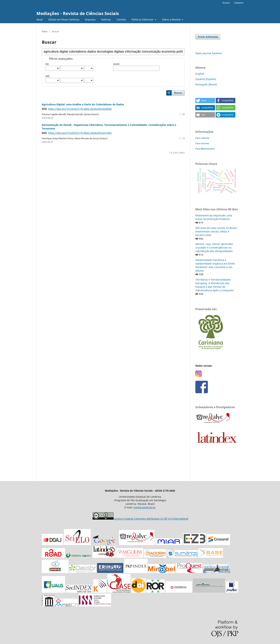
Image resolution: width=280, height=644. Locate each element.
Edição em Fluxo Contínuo (64, 20)
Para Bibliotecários (205, 149)
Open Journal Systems (209, 53)
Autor (117, 64)
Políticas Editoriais (143, 20)
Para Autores (202, 143)
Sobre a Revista (172, 20)
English (200, 74)
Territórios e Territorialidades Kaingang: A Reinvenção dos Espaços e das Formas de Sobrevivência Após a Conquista (214, 285)
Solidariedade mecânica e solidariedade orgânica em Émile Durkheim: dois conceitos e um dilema (215, 265)
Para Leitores (202, 138)
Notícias (106, 20)
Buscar (178, 93)
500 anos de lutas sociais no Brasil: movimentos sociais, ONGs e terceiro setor (216, 231)
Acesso (226, 3)
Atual (40, 20)
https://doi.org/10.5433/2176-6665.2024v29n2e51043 (80, 133)
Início (45, 31)
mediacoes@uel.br (145, 507)
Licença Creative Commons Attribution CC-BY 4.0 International (151, 519)
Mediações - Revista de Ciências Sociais (78, 13)
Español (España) (206, 79)
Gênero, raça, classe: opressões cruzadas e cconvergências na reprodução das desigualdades (214, 247)
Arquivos (90, 20)
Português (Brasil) (206, 84)
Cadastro (239, 3)
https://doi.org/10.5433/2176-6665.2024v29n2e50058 (80, 109)
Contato (121, 20)
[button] (205, 101)
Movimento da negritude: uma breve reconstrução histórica (214, 217)
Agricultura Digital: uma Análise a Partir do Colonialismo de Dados (83, 104)
